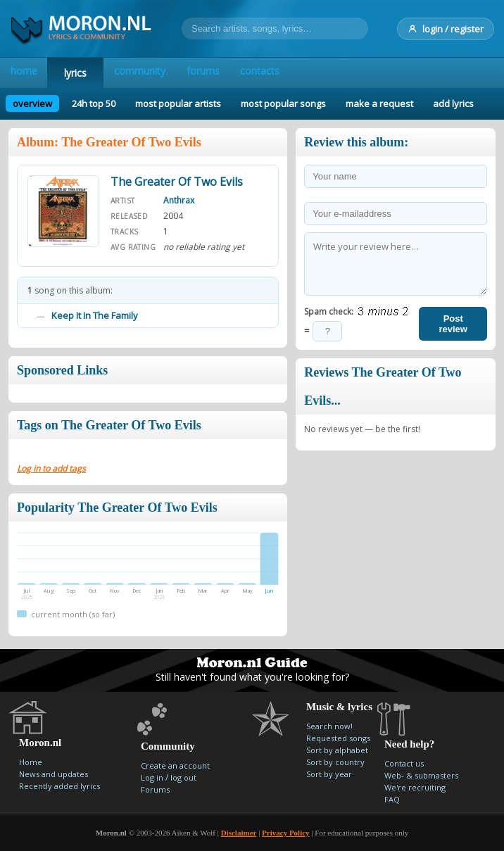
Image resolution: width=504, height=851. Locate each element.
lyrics (89, 73)
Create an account (175, 765)
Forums (155, 789)
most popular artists (178, 103)
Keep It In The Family (95, 315)
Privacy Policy (286, 833)
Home (31, 762)
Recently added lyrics (59, 786)
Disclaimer (239, 833)
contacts (305, 73)
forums (235, 73)
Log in (152, 777)
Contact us (404, 763)
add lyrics (453, 103)
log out (183, 777)
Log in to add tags (51, 468)
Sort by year (329, 774)
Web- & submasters (421, 775)
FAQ (392, 799)
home (30, 73)
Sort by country (335, 762)
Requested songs (338, 738)
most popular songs (283, 103)
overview (32, 103)
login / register (446, 29)
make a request (379, 103)
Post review (453, 324)
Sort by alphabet (337, 750)
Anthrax (179, 200)
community (159, 73)
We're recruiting (415, 787)
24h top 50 (94, 103)
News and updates (53, 774)
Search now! (329, 726)
